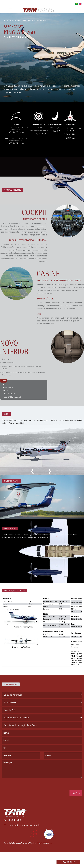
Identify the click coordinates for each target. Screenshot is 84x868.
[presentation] (21, 784)
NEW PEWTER (9, 388)
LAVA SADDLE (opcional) (12, 397)
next (49, 471)
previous (33, 471)
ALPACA (7, 391)
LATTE (6, 384)
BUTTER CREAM (9, 394)
